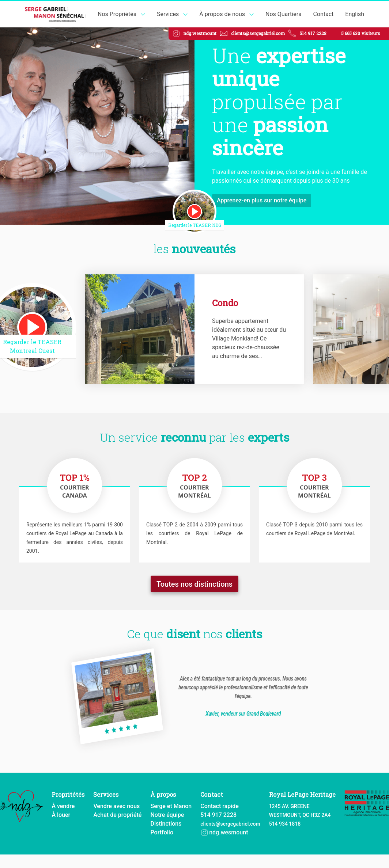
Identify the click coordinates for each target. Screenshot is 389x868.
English (355, 14)
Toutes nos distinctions (194, 582)
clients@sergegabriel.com (258, 33)
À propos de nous (222, 14)
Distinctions (166, 823)
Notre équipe (167, 814)
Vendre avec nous (116, 806)
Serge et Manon (171, 806)
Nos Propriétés (117, 14)
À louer (61, 814)
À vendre (63, 806)
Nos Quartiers (283, 14)
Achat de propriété (117, 814)
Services (168, 14)
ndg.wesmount (224, 832)
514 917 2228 (313, 33)
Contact (323, 14)
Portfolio (162, 832)
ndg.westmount (200, 33)
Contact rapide (220, 806)
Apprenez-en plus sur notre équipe (262, 200)
